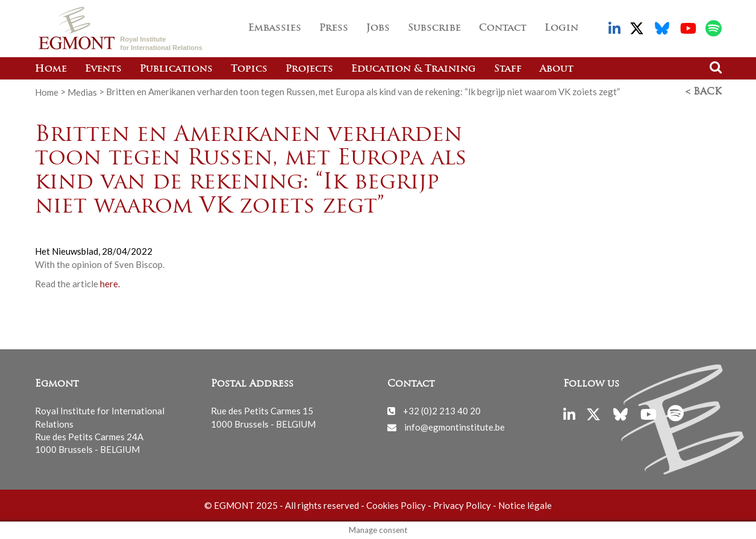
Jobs (378, 28)
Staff (508, 69)
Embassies (275, 28)
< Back (704, 92)
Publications (176, 69)
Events (103, 69)
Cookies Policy (396, 505)
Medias (82, 92)
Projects (309, 69)
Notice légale (525, 505)
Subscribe (434, 28)
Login (561, 28)
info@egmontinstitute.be (455, 427)
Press (334, 28)
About (557, 69)
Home (51, 69)
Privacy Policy (462, 505)
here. (110, 284)
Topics (249, 69)
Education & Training (414, 69)
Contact (503, 28)
